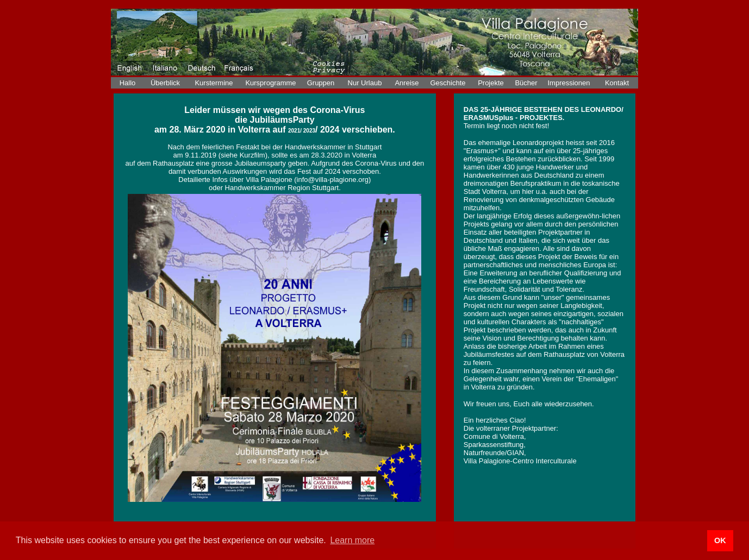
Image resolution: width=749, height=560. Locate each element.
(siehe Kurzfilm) (243, 155)
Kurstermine (214, 83)
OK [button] (720, 540)
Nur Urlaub (365, 83)
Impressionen (569, 83)
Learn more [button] (352, 540)
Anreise (407, 83)
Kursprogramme (270, 83)
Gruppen (321, 83)
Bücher (526, 83)
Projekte (491, 83)
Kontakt (617, 83)
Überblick (165, 83)
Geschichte (448, 83)
